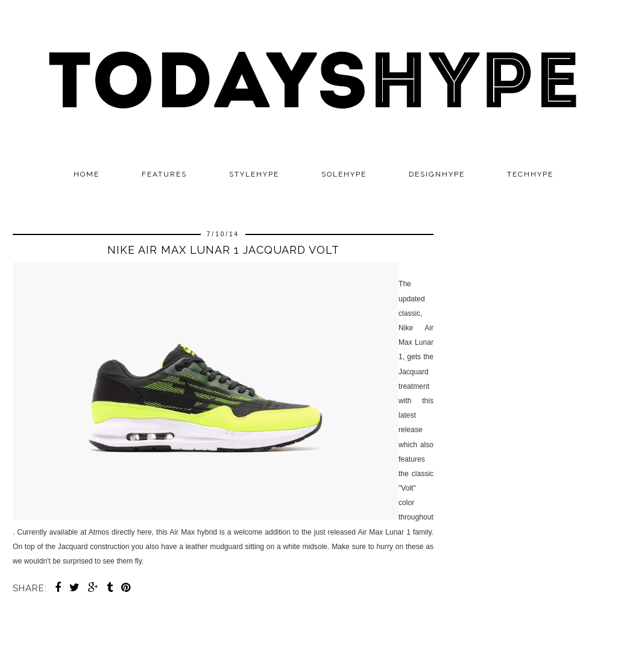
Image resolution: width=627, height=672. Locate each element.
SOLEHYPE (344, 174)
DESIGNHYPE (437, 174)
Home (87, 174)
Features (164, 174)
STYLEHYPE (254, 174)
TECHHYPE (530, 174)
